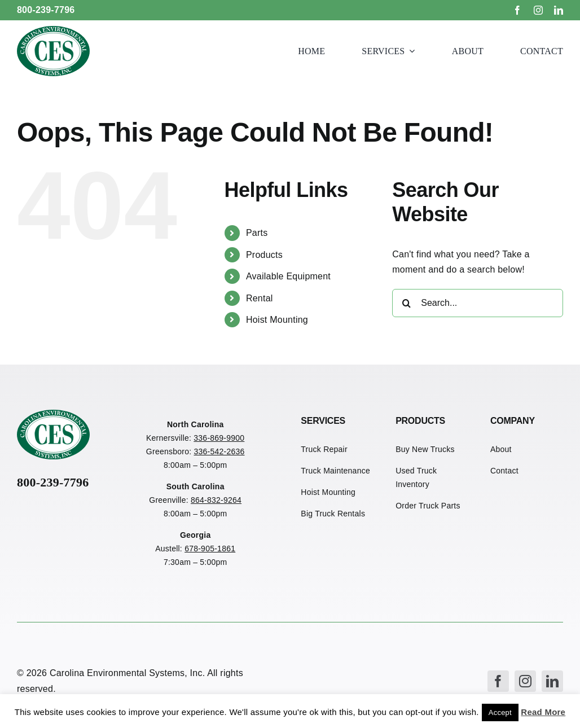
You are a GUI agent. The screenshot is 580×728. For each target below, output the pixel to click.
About (501, 449)
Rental (260, 298)
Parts (257, 233)
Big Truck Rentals (333, 514)
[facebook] (517, 10)
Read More (543, 712)
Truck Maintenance (335, 471)
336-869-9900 (219, 438)
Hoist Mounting (277, 320)
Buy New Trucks (425, 449)
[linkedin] (559, 10)
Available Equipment (288, 276)
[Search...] (478, 303)
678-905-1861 (210, 549)
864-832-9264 (216, 500)
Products (264, 255)
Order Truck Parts (428, 506)
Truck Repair (324, 449)
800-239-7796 (46, 10)
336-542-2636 (219, 451)
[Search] (406, 303)
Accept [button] (500, 712)
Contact (504, 471)
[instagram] (538, 10)
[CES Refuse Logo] (53, 30)
